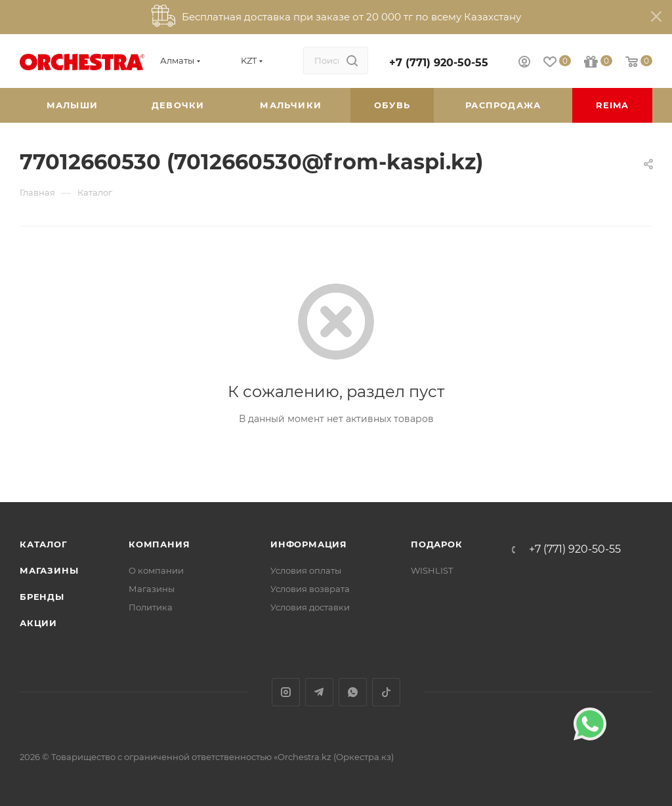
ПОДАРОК (437, 544)
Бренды (42, 597)
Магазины (49, 570)
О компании (156, 570)
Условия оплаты (306, 570)
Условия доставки (310, 607)
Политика (151, 607)
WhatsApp (353, 692)
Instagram (286, 692)
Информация (309, 544)
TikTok (386, 692)
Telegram (319, 692)
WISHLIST (432, 570)
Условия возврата (310, 589)
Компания (159, 544)
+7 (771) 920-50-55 (439, 63)
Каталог (44, 544)
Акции (38, 623)
